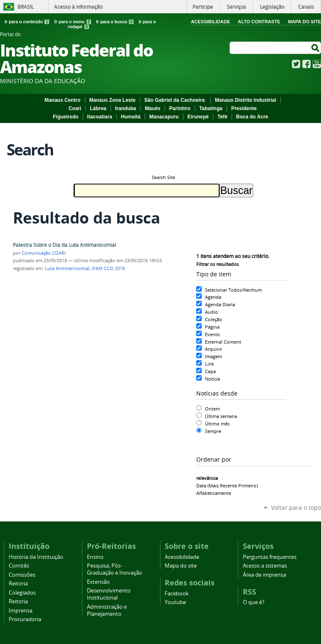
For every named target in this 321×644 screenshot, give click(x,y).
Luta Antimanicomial (67, 268)
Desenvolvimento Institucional (109, 594)
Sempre (213, 431)
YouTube (317, 64)
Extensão (98, 582)
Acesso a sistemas (265, 566)
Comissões (22, 575)
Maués (152, 108)
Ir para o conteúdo (28, 22)
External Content (223, 342)
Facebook (306, 64)
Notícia (212, 379)
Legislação (272, 7)
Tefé (222, 117)
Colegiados (22, 593)
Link (210, 364)
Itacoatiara (100, 117)
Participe (203, 7)
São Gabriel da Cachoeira (175, 100)
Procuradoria (25, 619)
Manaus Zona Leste (112, 100)
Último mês (217, 424)
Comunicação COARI (44, 253)
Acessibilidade (210, 22)
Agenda (213, 297)
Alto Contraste (259, 22)
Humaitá (131, 117)
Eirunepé (198, 117)
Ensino (95, 557)
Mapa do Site (305, 22)
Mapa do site (181, 566)
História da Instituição (36, 557)
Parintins (180, 108)
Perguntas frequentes (270, 557)
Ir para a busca (116, 22)
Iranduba (126, 108)
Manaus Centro (63, 100)
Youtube (175, 602)
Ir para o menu (74, 22)
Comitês (19, 566)
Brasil (26, 7)
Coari (75, 108)
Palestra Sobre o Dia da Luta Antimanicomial (64, 245)
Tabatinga (211, 108)
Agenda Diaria (220, 304)
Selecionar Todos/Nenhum (233, 290)
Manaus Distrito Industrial (246, 100)
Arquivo (214, 349)
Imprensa (21, 611)
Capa (210, 371)
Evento (212, 334)
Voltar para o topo (296, 508)
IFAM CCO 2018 (108, 268)
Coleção (214, 319)
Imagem (214, 356)
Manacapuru (164, 117)
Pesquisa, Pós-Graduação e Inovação (115, 569)
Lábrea (98, 108)
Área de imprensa (264, 575)
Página (212, 327)
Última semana (221, 416)
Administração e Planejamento (107, 610)
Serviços (236, 7)
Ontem (212, 409)
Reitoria (18, 584)
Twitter (296, 64)
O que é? (254, 602)
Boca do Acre (252, 117)
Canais (306, 7)
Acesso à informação (78, 7)
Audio (211, 312)
